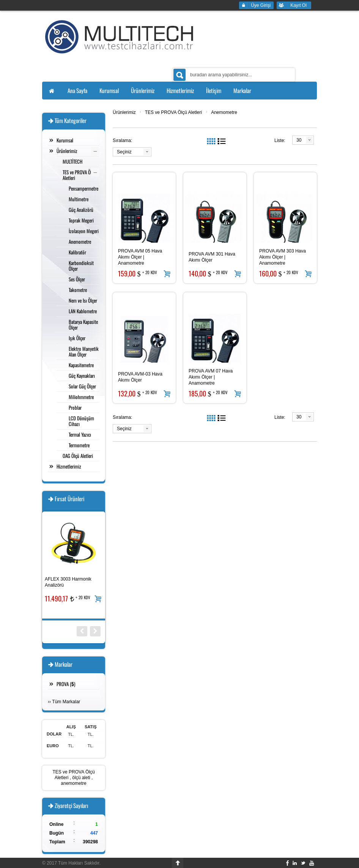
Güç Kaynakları (82, 376)
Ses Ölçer (77, 279)
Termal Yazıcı (80, 434)
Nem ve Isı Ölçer (83, 300)
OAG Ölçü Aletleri (78, 456)
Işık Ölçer (77, 338)
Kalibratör (77, 252)
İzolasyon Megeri (84, 231)
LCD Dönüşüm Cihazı (81, 421)
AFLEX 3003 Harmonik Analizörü (68, 582)
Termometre (79, 445)
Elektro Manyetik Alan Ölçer (84, 351)
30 (299, 140)
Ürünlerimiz (124, 112)
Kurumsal (65, 140)
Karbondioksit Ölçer (81, 266)
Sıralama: (122, 140)
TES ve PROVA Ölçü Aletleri (174, 112)
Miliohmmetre (81, 397)
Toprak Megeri (81, 220)
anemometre (73, 783)
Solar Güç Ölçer (82, 386)
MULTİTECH (72, 161)
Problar (75, 407)
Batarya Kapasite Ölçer (83, 324)
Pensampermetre (83, 188)
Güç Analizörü (81, 210)
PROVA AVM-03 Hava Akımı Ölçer (140, 377)
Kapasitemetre (81, 365)
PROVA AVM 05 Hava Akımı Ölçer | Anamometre (140, 257)
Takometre (78, 290)
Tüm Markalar (66, 702)
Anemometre (224, 112)
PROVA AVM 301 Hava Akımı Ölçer (212, 257)
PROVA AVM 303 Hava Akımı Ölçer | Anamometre (283, 257)
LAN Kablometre (83, 311)
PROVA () (66, 684)
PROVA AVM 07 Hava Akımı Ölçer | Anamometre (211, 377)
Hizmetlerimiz (69, 466)
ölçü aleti (81, 778)
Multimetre (79, 199)
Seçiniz (124, 152)
